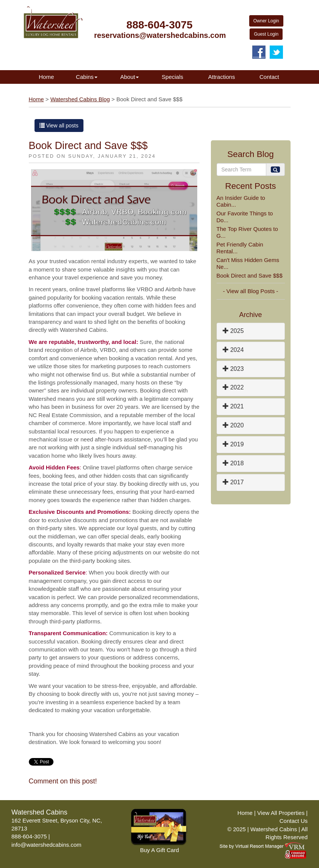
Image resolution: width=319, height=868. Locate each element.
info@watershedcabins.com (46, 845)
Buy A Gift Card (159, 850)
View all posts (59, 126)
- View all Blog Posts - (251, 291)
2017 (233, 482)
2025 (233, 331)
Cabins (87, 77)
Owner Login (266, 21)
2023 (233, 369)
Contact (269, 77)
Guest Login (266, 34)
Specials (172, 77)
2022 (233, 387)
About (130, 77)
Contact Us (294, 821)
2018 (233, 463)
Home (46, 77)
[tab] (251, 331)
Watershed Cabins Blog (80, 99)
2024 (233, 350)
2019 (233, 444)
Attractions (222, 77)
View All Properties (281, 813)
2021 (233, 406)
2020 (233, 425)
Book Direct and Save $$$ (250, 275)
